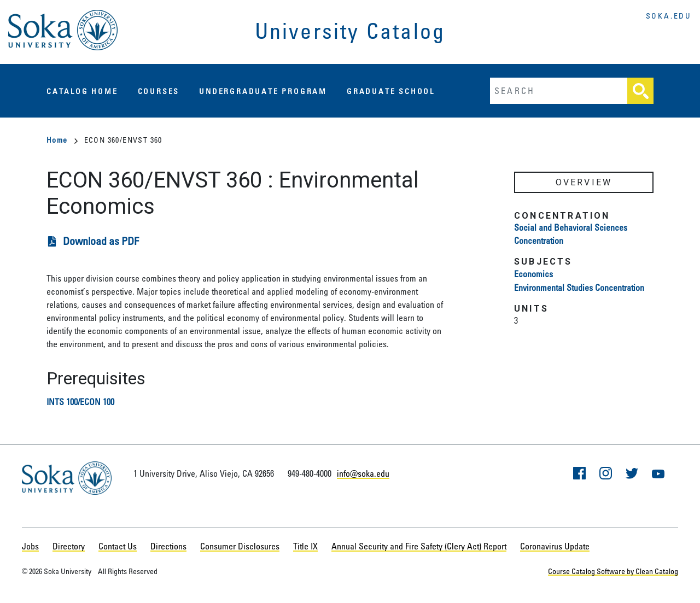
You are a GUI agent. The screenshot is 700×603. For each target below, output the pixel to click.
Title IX (305, 546)
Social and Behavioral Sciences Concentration (571, 234)
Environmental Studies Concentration (579, 288)
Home (62, 140)
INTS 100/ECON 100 (80, 402)
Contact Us (118, 546)
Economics (533, 274)
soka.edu (669, 16)
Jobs (30, 546)
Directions (168, 546)
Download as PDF (101, 241)
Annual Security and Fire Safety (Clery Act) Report (419, 546)
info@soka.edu (363, 473)
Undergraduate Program (263, 91)
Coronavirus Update (555, 546)
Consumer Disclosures (240, 546)
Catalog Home (82, 91)
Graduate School (391, 91)
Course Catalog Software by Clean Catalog (613, 571)
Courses (159, 91)
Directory (69, 546)
